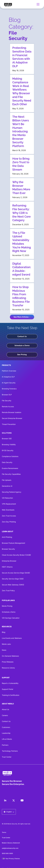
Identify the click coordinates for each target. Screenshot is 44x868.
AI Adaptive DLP (8, 377)
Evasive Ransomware (10, 468)
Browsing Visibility (9, 444)
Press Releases (8, 662)
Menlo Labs (6, 644)
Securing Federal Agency (12, 492)
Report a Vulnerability (10, 683)
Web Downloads (8, 510)
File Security (7, 401)
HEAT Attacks (7, 567)
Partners (5, 745)
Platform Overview (9, 371)
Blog (4, 632)
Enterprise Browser (9, 561)
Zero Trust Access (9, 516)
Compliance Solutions (10, 456)
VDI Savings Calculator (11, 618)
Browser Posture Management (13, 543)
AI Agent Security (9, 383)
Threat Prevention (9, 424)
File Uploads (7, 480)
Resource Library (8, 668)
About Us (5, 709)
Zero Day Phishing (9, 522)
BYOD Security (8, 450)
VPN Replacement (9, 504)
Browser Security (8, 549)
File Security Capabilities (11, 474)
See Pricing (22, 355)
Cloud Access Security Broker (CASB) (16, 555)
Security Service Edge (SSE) (13, 579)
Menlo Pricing (7, 606)
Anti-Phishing (7, 537)
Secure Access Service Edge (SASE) (16, 573)
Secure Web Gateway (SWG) (13, 585)
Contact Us (22, 336)
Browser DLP (7, 395)
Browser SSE (7, 439)
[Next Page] (22, 317)
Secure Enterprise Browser (12, 418)
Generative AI (7, 486)
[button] (38, 4)
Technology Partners (10, 751)
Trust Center (7, 757)
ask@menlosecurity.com (10, 848)
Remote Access (8, 407)
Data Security (7, 462)
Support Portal (7, 689)
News (4, 650)
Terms (4, 832)
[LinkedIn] (5, 800)
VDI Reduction (7, 498)
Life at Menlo (7, 739)
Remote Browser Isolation (12, 412)
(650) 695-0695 (7, 853)
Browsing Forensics (9, 389)
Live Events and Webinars (12, 638)
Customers (6, 727)
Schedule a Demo (22, 346)
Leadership (6, 733)
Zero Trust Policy (8, 591)
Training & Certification (11, 695)
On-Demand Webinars (10, 656)
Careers (5, 715)
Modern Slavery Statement (11, 843)
